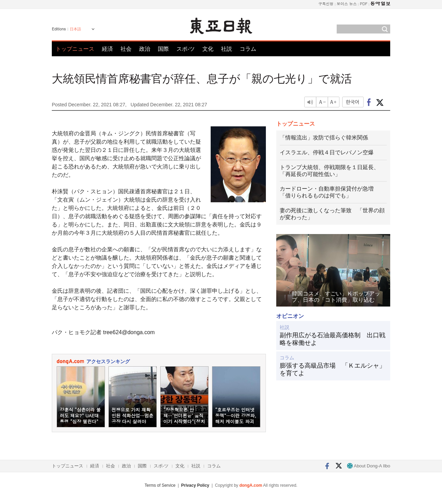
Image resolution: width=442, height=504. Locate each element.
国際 (163, 49)
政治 (145, 49)
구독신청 (326, 4)
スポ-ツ (186, 49)
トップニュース (75, 49)
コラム (248, 49)
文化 (208, 49)
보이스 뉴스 (347, 4)
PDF (364, 4)
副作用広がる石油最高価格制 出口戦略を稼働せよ (333, 339)
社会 (126, 49)
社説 (227, 49)
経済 (107, 49)
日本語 (75, 29)
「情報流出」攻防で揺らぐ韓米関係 (324, 138)
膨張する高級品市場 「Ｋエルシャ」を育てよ (333, 369)
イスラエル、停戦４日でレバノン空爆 (327, 152)
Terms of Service (160, 485)
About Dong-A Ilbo (369, 466)
